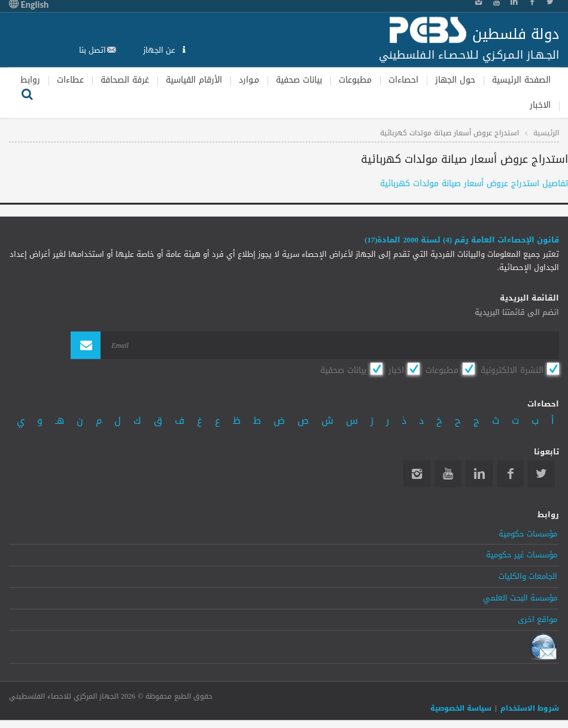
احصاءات (403, 79)
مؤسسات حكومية (528, 533)
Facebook (510, 474)
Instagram (417, 474)
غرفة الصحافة (125, 79)
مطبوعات (355, 79)
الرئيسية (546, 133)
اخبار (396, 369)
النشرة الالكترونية (512, 369)
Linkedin (479, 474)
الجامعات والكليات (528, 577)
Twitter (541, 474)
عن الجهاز (160, 50)
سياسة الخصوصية (461, 708)
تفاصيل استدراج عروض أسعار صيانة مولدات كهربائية (474, 183)
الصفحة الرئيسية (521, 79)
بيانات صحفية (299, 79)
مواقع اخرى (537, 620)
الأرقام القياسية (194, 79)
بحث (27, 93)
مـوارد (249, 79)
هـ (60, 420)
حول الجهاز (455, 79)
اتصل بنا (92, 50)
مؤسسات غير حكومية (522, 555)
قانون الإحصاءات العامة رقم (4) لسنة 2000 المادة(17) (462, 240)
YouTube (448, 474)
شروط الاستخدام (530, 708)
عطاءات (70, 79)
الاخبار (540, 105)
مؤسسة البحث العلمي (520, 598)
